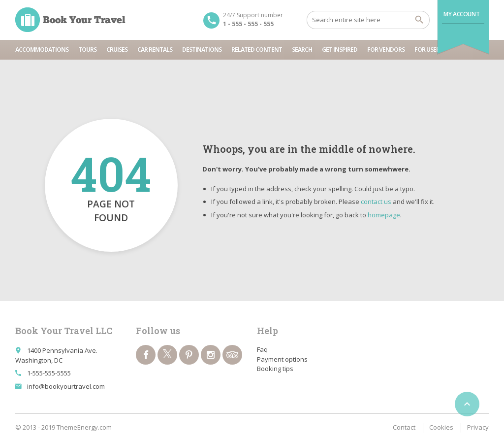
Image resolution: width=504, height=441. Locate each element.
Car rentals (155, 50)
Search (302, 50)
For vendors (386, 50)
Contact (404, 427)
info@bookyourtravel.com (66, 386)
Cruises (117, 50)
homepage (384, 215)
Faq (262, 349)
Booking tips (275, 369)
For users (428, 50)
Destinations (202, 50)
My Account (461, 14)
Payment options (282, 359)
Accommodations (42, 50)
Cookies (441, 427)
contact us (376, 202)
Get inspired (340, 50)
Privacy (478, 427)
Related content (257, 50)
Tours (87, 50)
